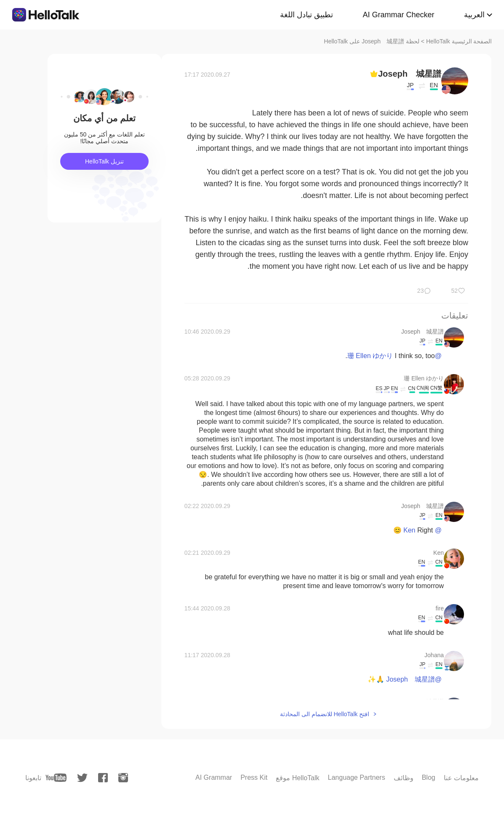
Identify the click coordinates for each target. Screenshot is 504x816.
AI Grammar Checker (398, 15)
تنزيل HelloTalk (104, 161)
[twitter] (82, 778)
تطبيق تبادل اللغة (307, 15)
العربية (474, 15)
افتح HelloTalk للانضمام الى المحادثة (325, 714)
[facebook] (103, 778)
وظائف (404, 778)
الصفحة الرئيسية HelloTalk (459, 41)
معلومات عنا (461, 778)
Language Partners (357, 777)
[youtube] (56, 778)
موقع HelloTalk (297, 778)
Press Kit (254, 777)
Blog (429, 777)
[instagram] (123, 778)
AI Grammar (214, 777)
